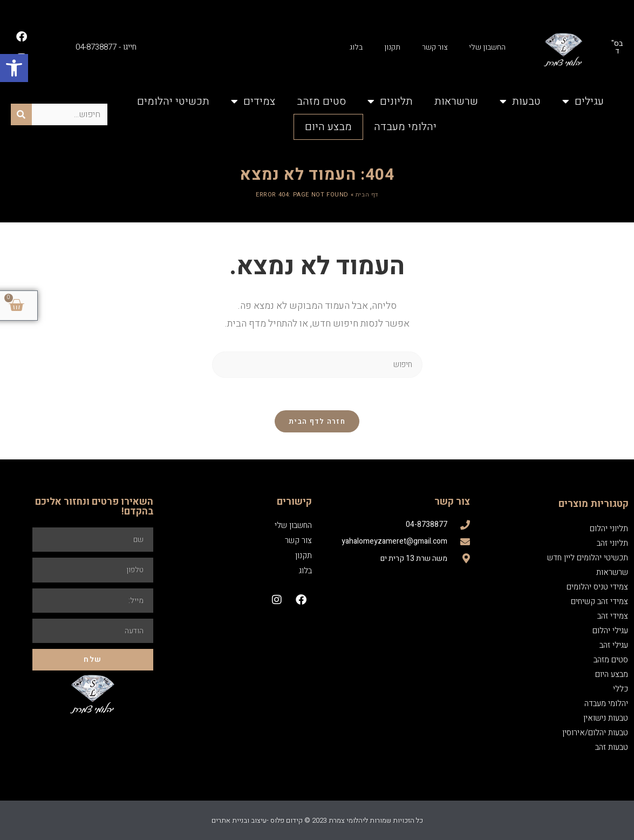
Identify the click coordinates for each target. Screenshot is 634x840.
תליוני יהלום (609, 529)
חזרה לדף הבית (317, 421)
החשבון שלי (487, 47)
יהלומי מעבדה (405, 127)
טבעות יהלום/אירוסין (595, 733)
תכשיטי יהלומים (173, 101)
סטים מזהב (321, 101)
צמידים (253, 101)
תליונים (390, 101)
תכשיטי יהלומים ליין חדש (588, 558)
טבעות (520, 101)
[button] (14, 68)
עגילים (583, 101)
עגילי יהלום (610, 631)
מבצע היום (328, 127)
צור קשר (435, 47)
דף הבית (367, 195)
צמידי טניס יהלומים (597, 587)
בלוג (356, 47)
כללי (621, 689)
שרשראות (456, 101)
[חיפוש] (21, 114)
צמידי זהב (613, 616)
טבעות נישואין (606, 718)
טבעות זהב (612, 747)
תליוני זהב (612, 543)
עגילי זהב (614, 645)
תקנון (392, 47)
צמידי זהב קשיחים (599, 601)
